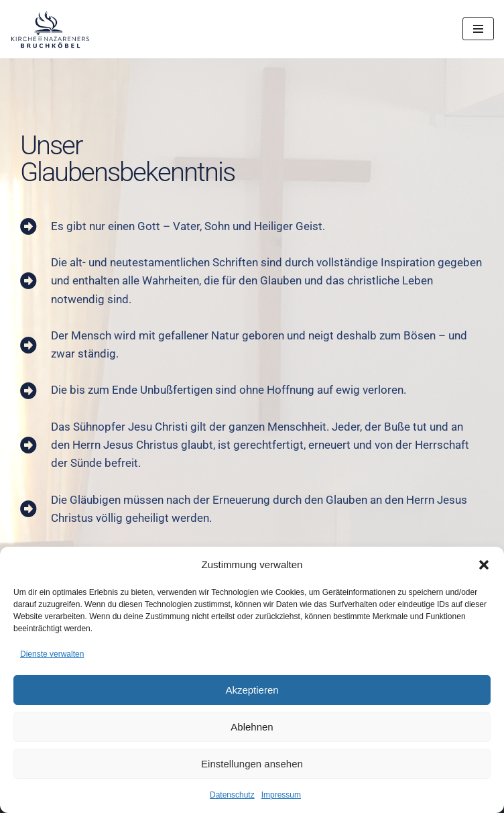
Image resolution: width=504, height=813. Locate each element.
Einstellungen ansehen (252, 764)
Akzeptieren (252, 690)
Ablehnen (252, 727)
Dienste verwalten (52, 654)
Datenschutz (232, 795)
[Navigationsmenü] (478, 29)
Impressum (281, 795)
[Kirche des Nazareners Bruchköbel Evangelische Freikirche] (50, 29)
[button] (484, 565)
